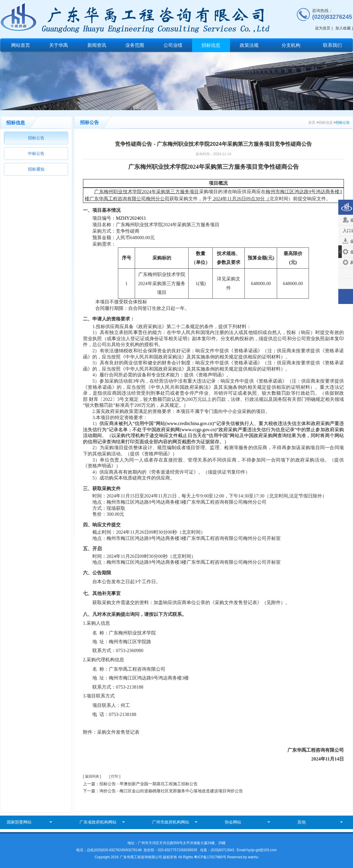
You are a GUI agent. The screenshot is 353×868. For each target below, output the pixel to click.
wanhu (253, 857)
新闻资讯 (97, 45)
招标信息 (211, 45)
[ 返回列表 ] (92, 776)
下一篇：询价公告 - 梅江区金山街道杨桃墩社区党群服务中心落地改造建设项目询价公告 (163, 791)
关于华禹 (59, 45)
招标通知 (36, 169)
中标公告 (36, 153)
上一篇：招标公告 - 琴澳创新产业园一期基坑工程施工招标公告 (140, 784)
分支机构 (291, 45)
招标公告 (36, 138)
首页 (312, 123)
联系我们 (332, 45)
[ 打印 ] (115, 776)
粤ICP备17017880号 (210, 857)
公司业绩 (173, 45)
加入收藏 (343, 28)
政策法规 (249, 45)
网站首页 (21, 45)
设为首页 (323, 28)
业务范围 (135, 45)
